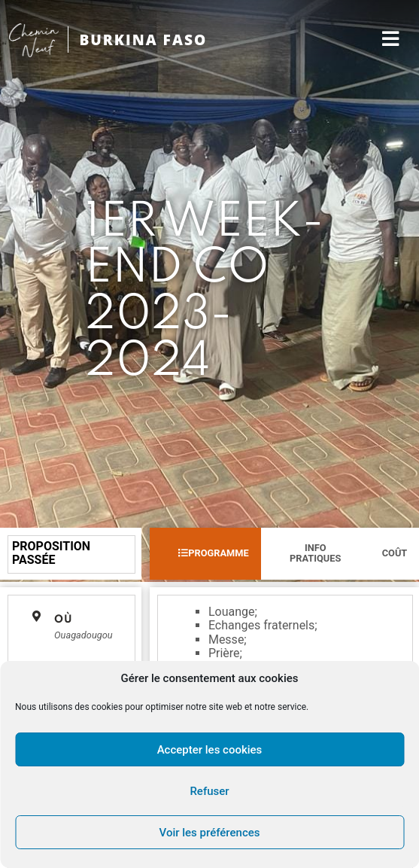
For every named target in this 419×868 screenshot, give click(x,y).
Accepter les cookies (210, 750)
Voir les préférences (210, 833)
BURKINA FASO (143, 40)
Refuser (209, 791)
